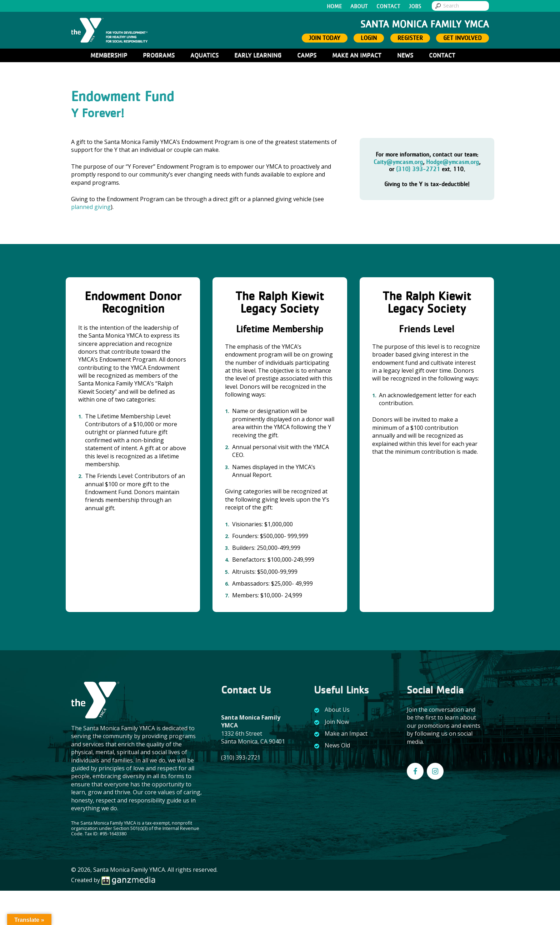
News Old (337, 745)
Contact (388, 6)
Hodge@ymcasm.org (452, 162)
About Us (337, 710)
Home (334, 6)
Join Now (337, 722)
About (359, 6)
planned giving (91, 207)
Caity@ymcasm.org (398, 162)
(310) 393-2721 (418, 169)
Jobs (415, 6)
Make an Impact (346, 733)
